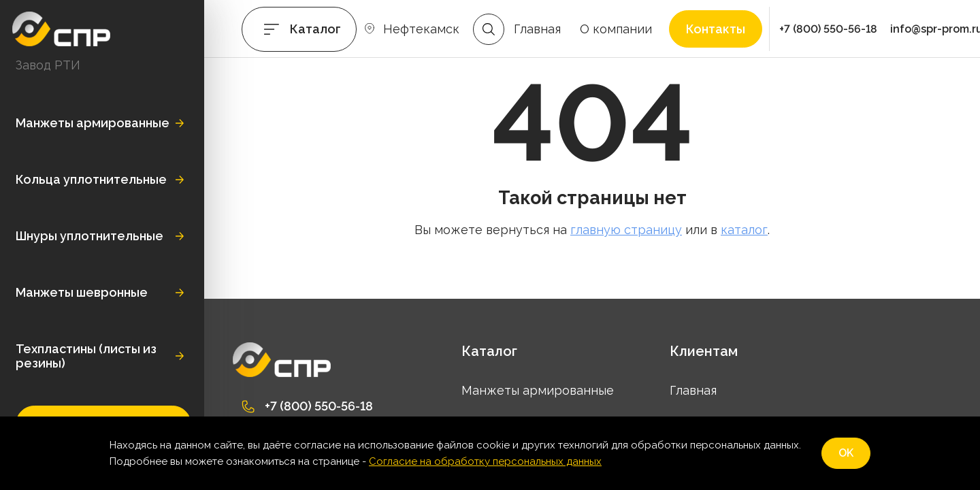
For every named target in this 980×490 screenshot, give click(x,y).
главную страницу (626, 230)
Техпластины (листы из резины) (86, 356)
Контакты (716, 29)
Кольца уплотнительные (91, 179)
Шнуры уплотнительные (89, 236)
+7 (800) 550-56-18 (828, 29)
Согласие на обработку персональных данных (485, 461)
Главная (537, 29)
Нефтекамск (421, 29)
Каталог (315, 29)
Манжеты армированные (93, 123)
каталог (744, 230)
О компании (616, 29)
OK (846, 453)
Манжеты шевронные (82, 292)
